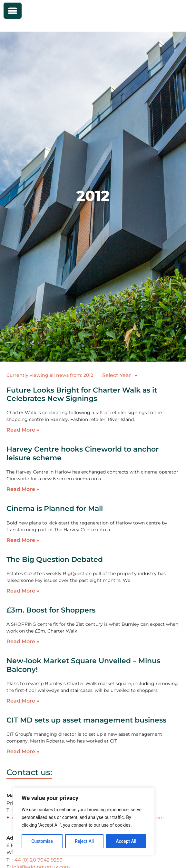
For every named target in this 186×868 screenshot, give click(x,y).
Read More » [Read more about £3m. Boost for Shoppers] (23, 641)
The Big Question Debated (55, 559)
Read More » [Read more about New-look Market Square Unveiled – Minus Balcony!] (23, 701)
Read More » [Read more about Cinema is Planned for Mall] (23, 540)
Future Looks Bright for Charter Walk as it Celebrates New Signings (82, 394)
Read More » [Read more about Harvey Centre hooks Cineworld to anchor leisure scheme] (23, 489)
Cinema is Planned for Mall (55, 509)
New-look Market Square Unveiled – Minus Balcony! (83, 665)
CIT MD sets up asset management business (86, 720)
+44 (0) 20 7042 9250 (37, 860)
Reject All (84, 841)
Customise (42, 841)
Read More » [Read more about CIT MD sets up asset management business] (23, 751)
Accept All (126, 841)
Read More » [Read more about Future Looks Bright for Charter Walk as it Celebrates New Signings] (23, 430)
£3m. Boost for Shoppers (51, 610)
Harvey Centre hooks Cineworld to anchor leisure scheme (83, 453)
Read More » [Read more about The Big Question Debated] (23, 591)
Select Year (120, 375)
